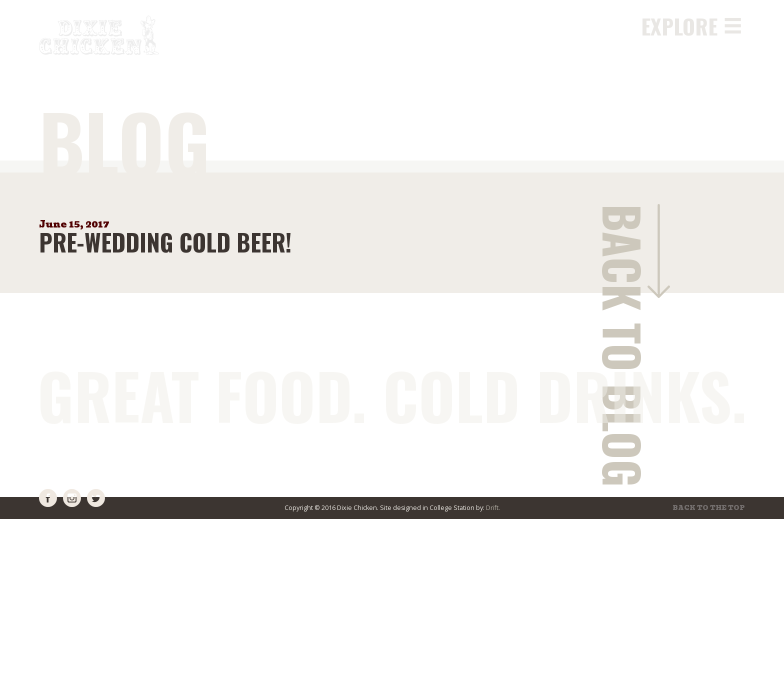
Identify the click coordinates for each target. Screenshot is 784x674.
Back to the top (709, 508)
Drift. (493, 508)
